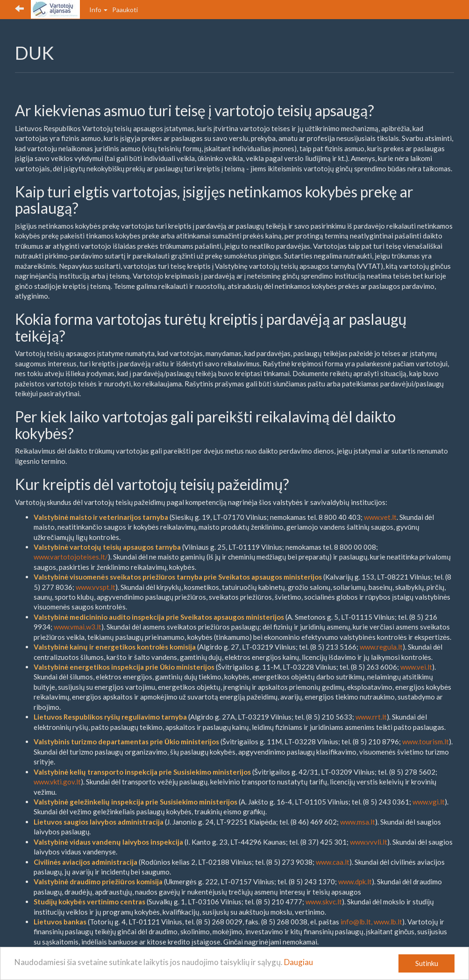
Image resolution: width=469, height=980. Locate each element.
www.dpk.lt (355, 882)
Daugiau (298, 962)
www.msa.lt (358, 822)
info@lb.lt (356, 922)
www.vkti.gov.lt (57, 782)
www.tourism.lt (426, 742)
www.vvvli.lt (369, 842)
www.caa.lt (333, 862)
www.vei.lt (416, 667)
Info (98, 10)
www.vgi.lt (429, 802)
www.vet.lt (380, 517)
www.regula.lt (381, 647)
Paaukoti (125, 10)
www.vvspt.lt (96, 587)
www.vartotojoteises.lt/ (71, 557)
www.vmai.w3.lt (78, 627)
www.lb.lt (388, 922)
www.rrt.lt (371, 717)
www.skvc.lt (324, 902)
